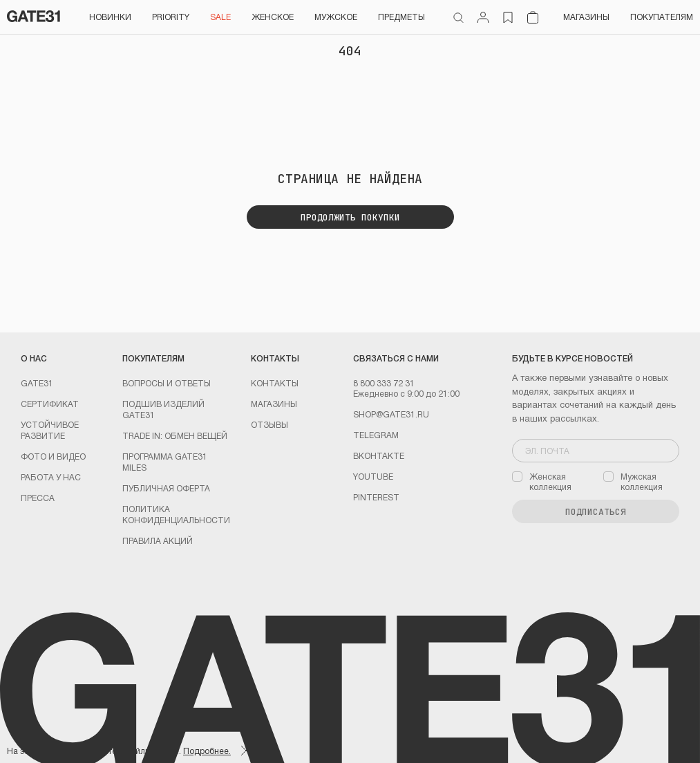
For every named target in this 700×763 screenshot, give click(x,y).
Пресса (38, 498)
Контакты (275, 383)
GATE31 (37, 383)
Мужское (336, 17)
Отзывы (269, 424)
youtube (373, 476)
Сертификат (50, 404)
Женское (273, 17)
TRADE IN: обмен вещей (175, 435)
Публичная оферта (166, 488)
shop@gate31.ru (391, 414)
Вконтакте (379, 455)
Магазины (586, 17)
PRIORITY (171, 17)
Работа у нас (51, 477)
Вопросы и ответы (167, 383)
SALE (220, 17)
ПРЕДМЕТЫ (401, 17)
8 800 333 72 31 (384, 383)
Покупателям (662, 17)
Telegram (376, 435)
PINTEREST (376, 497)
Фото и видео (53, 456)
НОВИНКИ (110, 17)
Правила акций (158, 540)
